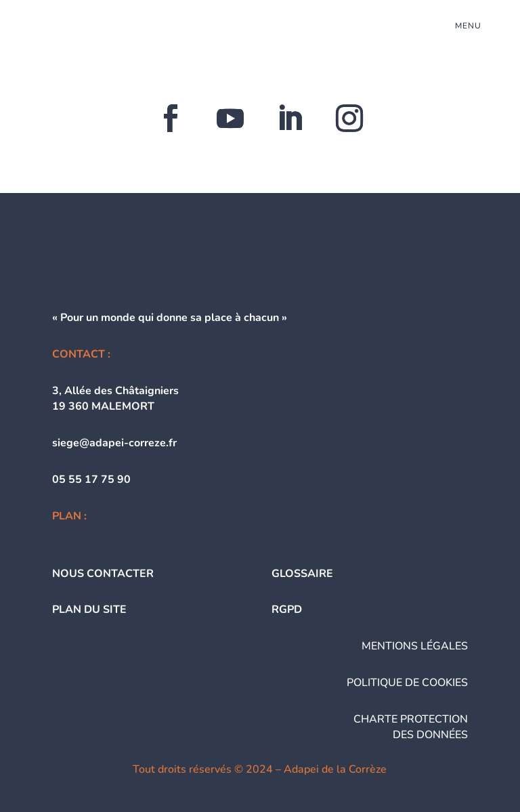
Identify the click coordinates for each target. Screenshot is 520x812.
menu (468, 26)
